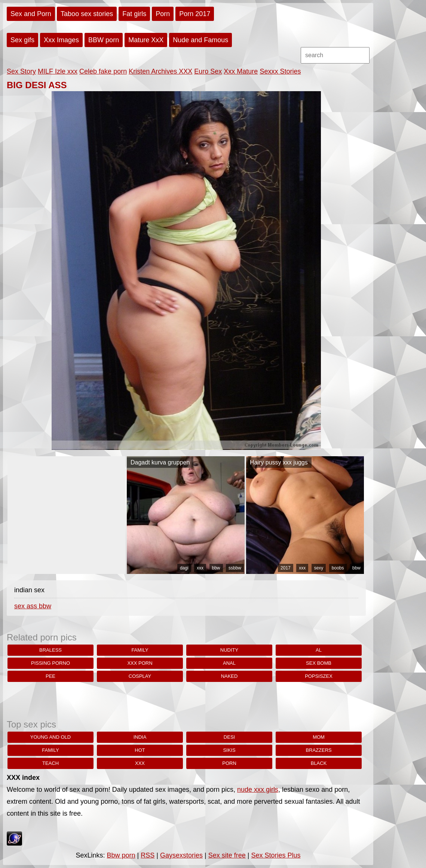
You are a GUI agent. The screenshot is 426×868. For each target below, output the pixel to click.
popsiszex (319, 676)
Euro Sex (208, 71)
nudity (229, 650)
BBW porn (104, 40)
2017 (286, 568)
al (319, 650)
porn (229, 763)
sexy (319, 568)
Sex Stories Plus (276, 855)
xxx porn (140, 663)
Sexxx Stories (280, 71)
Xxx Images (61, 40)
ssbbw (235, 568)
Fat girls (134, 14)
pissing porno (50, 663)
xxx (200, 568)
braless (50, 650)
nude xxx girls (258, 790)
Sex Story (21, 71)
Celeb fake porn (103, 71)
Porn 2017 (195, 14)
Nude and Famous (200, 40)
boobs (338, 568)
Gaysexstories (181, 855)
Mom (319, 737)
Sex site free (227, 855)
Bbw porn (121, 855)
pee (50, 676)
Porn (163, 14)
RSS (148, 855)
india (140, 737)
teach (50, 763)
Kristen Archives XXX (160, 71)
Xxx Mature (241, 71)
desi (229, 737)
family (140, 650)
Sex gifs (22, 40)
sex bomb (319, 663)
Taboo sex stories (87, 14)
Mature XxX (146, 40)
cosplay (140, 676)
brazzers (318, 750)
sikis (229, 750)
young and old (50, 737)
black (319, 763)
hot (140, 750)
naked (229, 676)
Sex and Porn (31, 14)
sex (20, 606)
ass (33, 606)
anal (229, 663)
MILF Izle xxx (58, 71)
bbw (216, 568)
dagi (184, 568)
